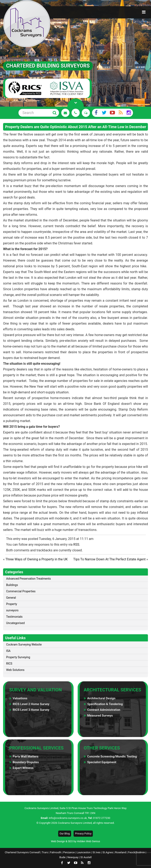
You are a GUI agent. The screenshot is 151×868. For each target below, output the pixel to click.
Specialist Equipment (102, 762)
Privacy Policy (83, 834)
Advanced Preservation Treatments (28, 579)
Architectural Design (101, 698)
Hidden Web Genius (88, 841)
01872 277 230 (76, 113)
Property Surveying (18, 657)
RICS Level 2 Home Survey (31, 704)
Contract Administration (104, 710)
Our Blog (65, 834)
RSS (76, 545)
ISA (8, 651)
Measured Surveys (100, 716)
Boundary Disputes (26, 762)
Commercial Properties (21, 591)
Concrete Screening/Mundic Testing (112, 756)
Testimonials (14, 617)
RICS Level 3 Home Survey (31, 710)
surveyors (12, 610)
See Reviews (86, 113)
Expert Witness (23, 768)
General (11, 598)
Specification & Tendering (105, 704)
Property (12, 604)
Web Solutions (15, 670)
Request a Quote (65, 113)
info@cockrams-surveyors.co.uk (68, 818)
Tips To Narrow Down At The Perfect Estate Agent (110, 559)
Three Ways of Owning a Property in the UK (36, 559)
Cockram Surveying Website (24, 645)
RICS (9, 664)
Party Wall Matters (26, 756)
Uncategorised (15, 623)
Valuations (20, 698)
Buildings (12, 585)
